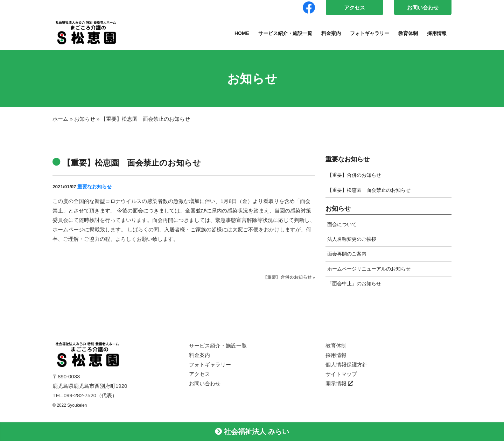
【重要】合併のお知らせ (354, 175)
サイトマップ (341, 374)
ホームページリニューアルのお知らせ (369, 269)
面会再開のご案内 (347, 254)
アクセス (355, 8)
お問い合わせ (423, 8)
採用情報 (437, 33)
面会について (342, 224)
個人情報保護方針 (346, 365)
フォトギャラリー (370, 33)
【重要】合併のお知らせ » (289, 277)
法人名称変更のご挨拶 (352, 239)
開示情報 (339, 383)
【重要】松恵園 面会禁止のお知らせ (369, 190)
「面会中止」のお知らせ (354, 283)
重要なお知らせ (94, 187)
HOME (242, 33)
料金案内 (331, 33)
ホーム (60, 119)
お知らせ (85, 119)
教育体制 (408, 33)
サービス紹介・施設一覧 (285, 33)
